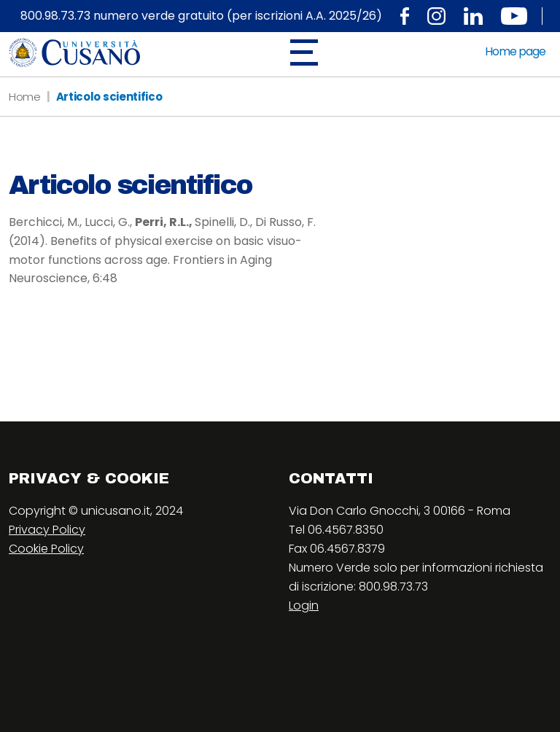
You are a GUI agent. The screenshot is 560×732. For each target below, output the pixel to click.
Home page (515, 51)
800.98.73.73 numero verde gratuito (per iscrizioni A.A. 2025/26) (201, 16)
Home (25, 97)
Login (304, 606)
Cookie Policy (46, 549)
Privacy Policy (47, 530)
